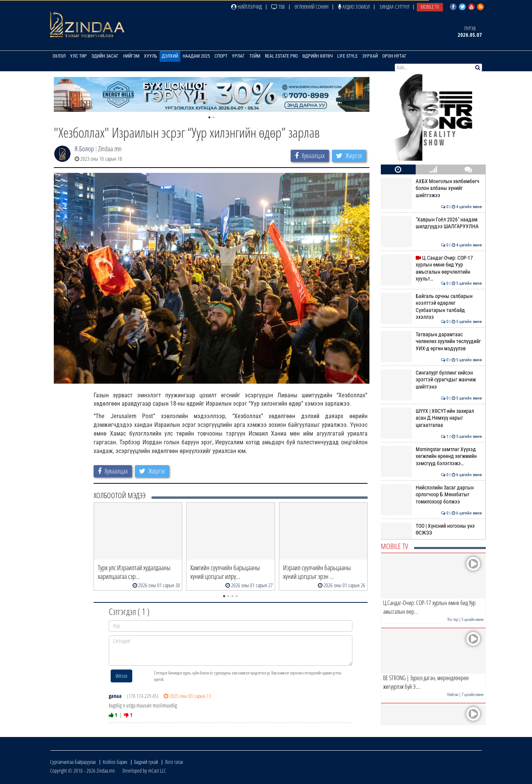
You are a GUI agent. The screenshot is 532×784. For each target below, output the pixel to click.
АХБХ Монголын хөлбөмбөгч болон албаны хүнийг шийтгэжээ (431, 188)
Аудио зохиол (354, 7)
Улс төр (78, 56)
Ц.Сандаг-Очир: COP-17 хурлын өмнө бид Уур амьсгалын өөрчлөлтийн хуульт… (431, 268)
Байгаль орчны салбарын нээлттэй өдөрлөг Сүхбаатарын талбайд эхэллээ (431, 307)
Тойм (255, 56)
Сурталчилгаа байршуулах (73, 762)
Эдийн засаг (105, 56)
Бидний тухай (146, 762)
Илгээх (121, 676)
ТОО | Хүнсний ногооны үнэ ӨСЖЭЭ (431, 529)
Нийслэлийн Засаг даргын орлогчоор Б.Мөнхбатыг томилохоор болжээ (431, 495)
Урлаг (238, 56)
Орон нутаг (394, 56)
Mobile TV (430, 7)
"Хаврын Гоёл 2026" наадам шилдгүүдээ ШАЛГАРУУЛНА (431, 223)
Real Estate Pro (281, 56)
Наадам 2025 (196, 56)
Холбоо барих (115, 762)
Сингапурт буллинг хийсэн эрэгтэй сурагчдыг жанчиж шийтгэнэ (431, 380)
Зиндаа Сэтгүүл (394, 7)
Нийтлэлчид (246, 7)
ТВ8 (278, 7)
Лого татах (174, 762)
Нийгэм (131, 56)
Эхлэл (59, 56)
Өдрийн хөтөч (318, 56)
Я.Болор (84, 149)
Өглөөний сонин (311, 7)
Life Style (347, 56)
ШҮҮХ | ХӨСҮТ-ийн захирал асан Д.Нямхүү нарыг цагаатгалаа (431, 418)
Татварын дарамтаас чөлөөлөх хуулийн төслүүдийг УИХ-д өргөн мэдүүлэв (431, 341)
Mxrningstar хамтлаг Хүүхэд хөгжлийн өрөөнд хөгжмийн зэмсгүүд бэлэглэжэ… (431, 456)
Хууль (151, 56)
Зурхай (370, 56)
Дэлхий (170, 56)
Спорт (221, 56)
